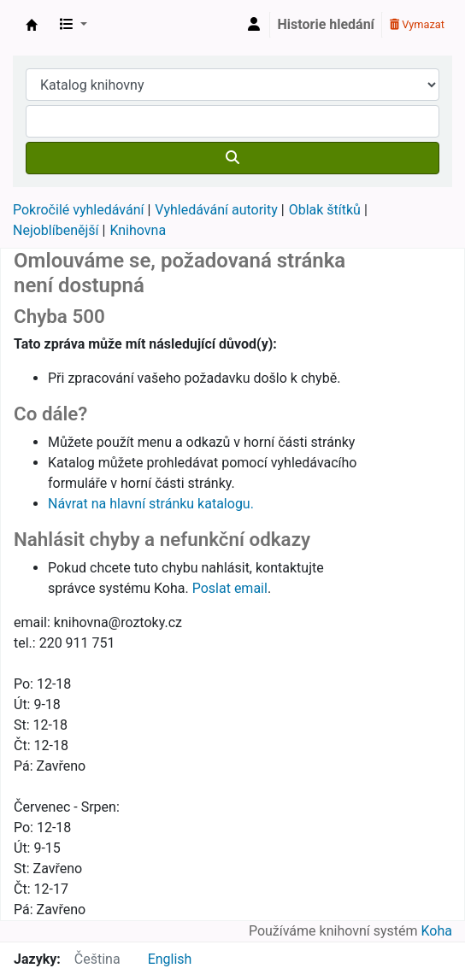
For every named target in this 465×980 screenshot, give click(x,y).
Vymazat (417, 24)
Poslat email (230, 588)
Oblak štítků (325, 210)
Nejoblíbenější (56, 230)
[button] (74, 25)
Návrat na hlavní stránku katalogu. (151, 504)
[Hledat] (232, 158)
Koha (437, 931)
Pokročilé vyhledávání (78, 210)
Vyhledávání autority (216, 210)
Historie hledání (326, 24)
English (170, 959)
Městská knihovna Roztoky (32, 25)
